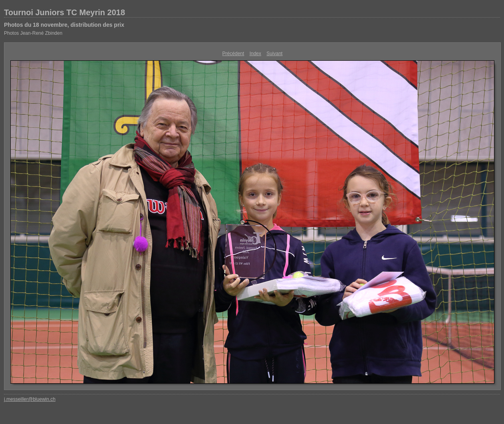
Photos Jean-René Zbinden (33, 33)
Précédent (233, 54)
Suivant (274, 54)
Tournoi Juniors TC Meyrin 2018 (64, 12)
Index (255, 54)
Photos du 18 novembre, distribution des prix (64, 25)
